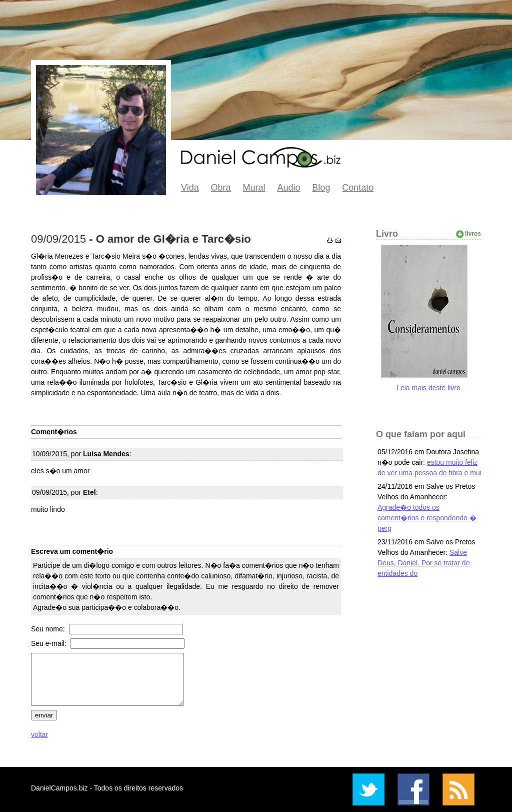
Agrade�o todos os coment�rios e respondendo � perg (427, 518)
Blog (321, 188)
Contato (358, 188)
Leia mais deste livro (428, 388)
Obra (221, 188)
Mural (254, 188)
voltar (39, 734)
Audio (288, 188)
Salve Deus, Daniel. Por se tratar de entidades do (423, 563)
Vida (190, 188)
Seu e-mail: (50, 643)
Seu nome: (49, 629)
